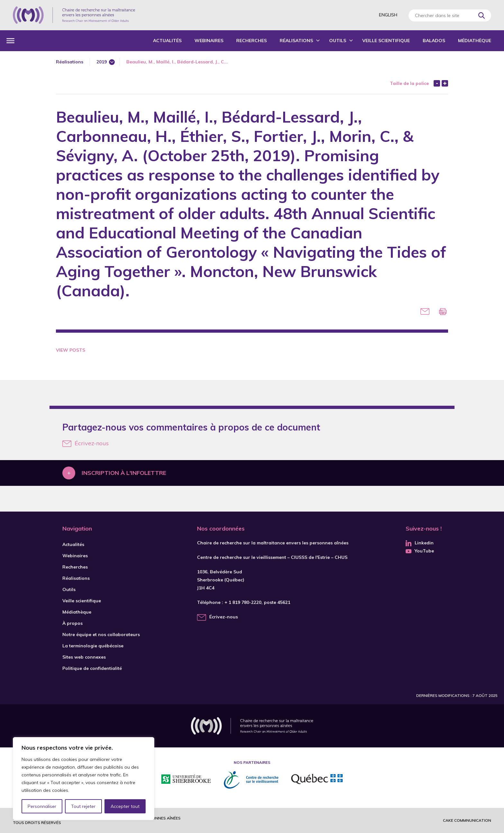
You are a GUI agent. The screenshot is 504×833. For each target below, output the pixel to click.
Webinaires (209, 41)
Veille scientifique (386, 41)
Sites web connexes (84, 657)
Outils (338, 41)
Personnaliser (42, 806)
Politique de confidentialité (92, 668)
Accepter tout (125, 806)
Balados (434, 41)
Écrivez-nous (85, 443)
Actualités (167, 41)
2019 (102, 62)
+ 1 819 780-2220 (243, 602)
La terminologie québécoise (93, 646)
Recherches (252, 41)
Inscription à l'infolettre (124, 473)
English (388, 15)
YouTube (420, 551)
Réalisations (296, 41)
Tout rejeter (83, 806)
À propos (72, 623)
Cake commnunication (467, 820)
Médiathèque (475, 41)
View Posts (71, 350)
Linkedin (420, 543)
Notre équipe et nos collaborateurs (101, 634)
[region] (84, 779)
